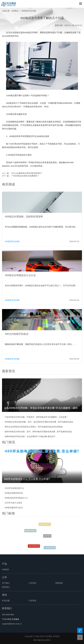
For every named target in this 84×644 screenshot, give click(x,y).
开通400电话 (45, 525)
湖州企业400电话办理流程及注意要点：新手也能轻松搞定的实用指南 (34, 427)
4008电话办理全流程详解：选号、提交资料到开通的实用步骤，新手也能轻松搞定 (39, 422)
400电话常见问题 (29, 11)
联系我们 (6, 587)
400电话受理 (50, 548)
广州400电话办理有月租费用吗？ (25, 176)
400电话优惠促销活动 (14, 493)
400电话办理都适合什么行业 (20, 275)
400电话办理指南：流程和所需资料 (24, 217)
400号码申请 (34, 547)
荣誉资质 (59, 583)
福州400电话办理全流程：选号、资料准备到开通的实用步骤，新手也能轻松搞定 (38, 432)
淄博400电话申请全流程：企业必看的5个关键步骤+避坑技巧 (30, 436)
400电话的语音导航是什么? (16, 498)
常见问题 (6, 601)
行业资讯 (32, 601)
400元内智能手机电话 (17, 334)
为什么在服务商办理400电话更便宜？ (27, 173)
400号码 (47, 537)
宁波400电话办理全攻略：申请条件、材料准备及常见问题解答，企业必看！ (36, 417)
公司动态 (32, 583)
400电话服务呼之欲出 (14, 508)
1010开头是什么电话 (13, 503)
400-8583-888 (8, 615)
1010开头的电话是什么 (14, 488)
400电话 (15, 11)
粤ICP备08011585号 (42, 640)
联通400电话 (30, 531)
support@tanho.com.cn (12, 624)
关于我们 (6, 583)
